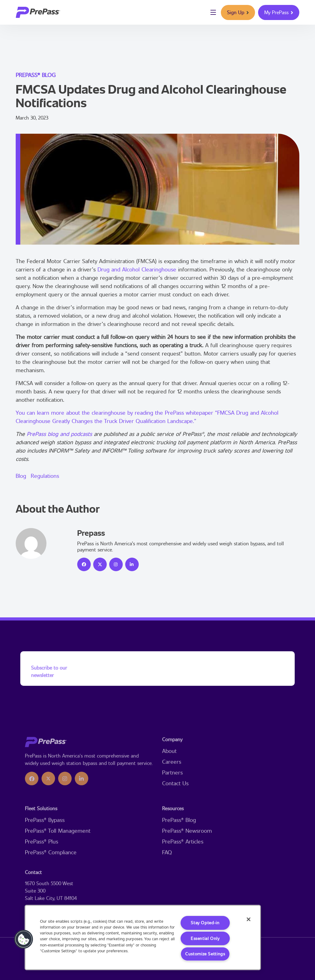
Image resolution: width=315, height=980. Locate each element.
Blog (21, 476)
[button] (24, 939)
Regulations (45, 476)
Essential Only (205, 938)
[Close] (248, 920)
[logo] (38, 12)
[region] (143, 937)
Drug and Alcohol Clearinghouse (137, 269)
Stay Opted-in (205, 923)
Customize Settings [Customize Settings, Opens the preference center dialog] (205, 954)
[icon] (84, 564)
